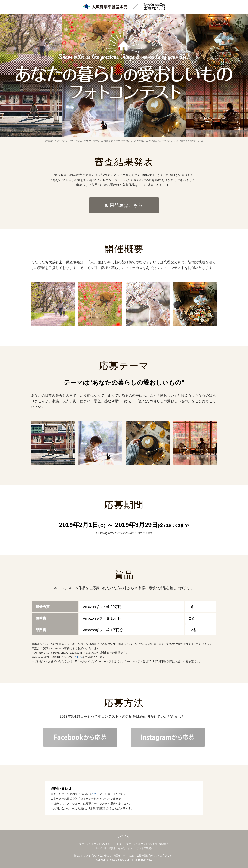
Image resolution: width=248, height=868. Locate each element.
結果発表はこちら (124, 205)
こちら (78, 657)
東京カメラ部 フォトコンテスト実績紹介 (148, 844)
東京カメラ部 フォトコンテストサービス (100, 844)
